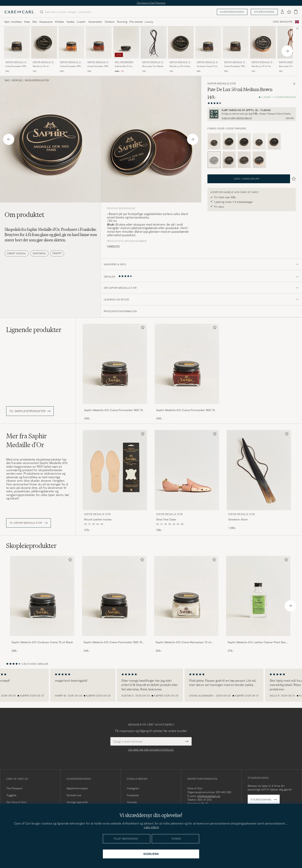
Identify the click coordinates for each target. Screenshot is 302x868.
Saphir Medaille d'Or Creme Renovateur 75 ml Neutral (183, 642)
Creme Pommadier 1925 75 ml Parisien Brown (234, 66)
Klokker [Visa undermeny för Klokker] (60, 22)
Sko (7, 80)
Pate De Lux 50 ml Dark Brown (180, 66)
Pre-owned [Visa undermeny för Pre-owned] (136, 22)
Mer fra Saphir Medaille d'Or (26, 440)
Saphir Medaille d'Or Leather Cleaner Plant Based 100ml (258, 642)
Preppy (57, 253)
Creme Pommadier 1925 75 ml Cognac (98, 66)
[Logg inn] (282, 12)
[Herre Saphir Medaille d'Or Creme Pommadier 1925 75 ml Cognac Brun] (99, 42)
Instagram (133, 788)
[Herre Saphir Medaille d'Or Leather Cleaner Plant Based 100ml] (258, 596)
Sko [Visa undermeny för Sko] (35, 22)
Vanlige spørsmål (77, 802)
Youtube (132, 802)
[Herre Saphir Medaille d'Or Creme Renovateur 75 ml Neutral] (186, 596)
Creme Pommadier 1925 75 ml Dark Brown (16, 66)
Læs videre (151, 827)
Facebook (133, 795)
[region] (151, 685)
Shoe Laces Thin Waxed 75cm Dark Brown (153, 66)
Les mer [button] (290, 118)
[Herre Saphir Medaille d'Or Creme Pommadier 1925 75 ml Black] (114, 596)
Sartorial (39, 253)
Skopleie (17, 80)
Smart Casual (17, 253)
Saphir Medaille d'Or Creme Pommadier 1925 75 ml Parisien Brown (113, 410)
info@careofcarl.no (209, 796)
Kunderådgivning (232, 12)
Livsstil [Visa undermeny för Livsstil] (81, 22)
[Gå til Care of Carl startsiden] (19, 12)
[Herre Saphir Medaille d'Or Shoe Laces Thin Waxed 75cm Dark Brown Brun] (154, 42)
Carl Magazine (283, 22)
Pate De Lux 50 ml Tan (261, 66)
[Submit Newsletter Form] (187, 741)
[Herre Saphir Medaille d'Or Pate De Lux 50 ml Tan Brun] (263, 42)
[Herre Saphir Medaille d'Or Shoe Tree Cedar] (187, 470)
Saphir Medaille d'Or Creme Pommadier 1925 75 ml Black (113, 642)
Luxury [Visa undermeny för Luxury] (149, 22)
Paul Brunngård (124, 62)
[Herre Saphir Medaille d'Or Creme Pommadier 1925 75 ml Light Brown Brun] (71, 42)
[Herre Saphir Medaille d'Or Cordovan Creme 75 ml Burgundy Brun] (208, 42)
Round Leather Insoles (98, 519)
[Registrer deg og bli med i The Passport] (252, 114)
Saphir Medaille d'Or (17, 63)
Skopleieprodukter (37, 80)
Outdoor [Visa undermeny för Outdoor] (110, 22)
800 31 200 (205, 800)
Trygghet (11, 795)
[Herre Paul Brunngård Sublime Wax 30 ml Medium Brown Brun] (126, 42)
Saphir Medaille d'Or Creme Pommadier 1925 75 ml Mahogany (185, 410)
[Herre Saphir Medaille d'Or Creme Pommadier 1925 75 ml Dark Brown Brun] (17, 42)
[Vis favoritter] (289, 12)
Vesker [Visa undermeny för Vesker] (70, 22)
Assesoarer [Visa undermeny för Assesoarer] (46, 22)
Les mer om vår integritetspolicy (151, 750)
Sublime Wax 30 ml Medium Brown (123, 66)
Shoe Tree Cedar (166, 519)
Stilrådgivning (264, 12)
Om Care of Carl (16, 802)
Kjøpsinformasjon (77, 788)
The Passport (14, 788)
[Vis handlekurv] (296, 12)
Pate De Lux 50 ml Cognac (41, 66)
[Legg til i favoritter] (142, 328)
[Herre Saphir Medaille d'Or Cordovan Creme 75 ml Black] (42, 596)
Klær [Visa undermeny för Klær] (27, 22)
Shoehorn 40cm (238, 519)
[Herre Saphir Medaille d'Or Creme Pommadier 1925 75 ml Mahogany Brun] (187, 364)
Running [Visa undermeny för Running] (122, 22)
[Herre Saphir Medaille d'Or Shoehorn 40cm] (259, 470)
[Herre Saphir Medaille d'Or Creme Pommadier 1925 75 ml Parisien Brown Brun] (236, 42)
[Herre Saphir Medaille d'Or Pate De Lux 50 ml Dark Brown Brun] (181, 42)
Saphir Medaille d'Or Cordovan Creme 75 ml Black (42, 642)
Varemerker (95, 22)
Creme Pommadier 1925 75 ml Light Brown (70, 66)
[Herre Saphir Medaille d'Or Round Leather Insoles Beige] (115, 470)
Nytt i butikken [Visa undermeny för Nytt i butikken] (13, 22)
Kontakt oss (74, 795)
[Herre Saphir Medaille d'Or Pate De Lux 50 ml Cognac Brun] (44, 42)
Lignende (34, 330)
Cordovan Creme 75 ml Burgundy (207, 66)
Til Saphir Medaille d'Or (29, 523)
